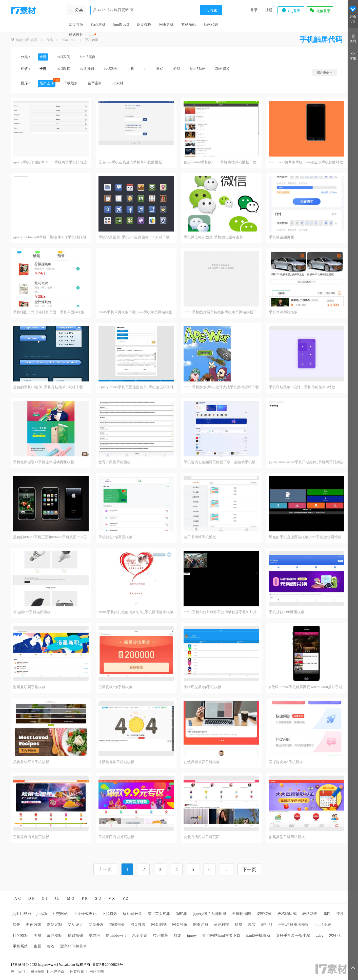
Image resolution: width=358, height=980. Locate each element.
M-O (71, 899)
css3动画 (111, 69)
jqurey (192, 935)
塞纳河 (94, 935)
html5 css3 (121, 25)
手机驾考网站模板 (283, 312)
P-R (85, 899)
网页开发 (96, 925)
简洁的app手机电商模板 (32, 612)
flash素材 (98, 25)
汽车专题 (140, 935)
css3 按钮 (87, 69)
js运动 (42, 914)
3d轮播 (182, 914)
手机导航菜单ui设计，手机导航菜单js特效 (302, 387)
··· (92, 35)
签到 (353, 38)
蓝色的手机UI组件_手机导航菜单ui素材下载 (48, 387)
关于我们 (18, 972)
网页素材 (166, 25)
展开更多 (325, 72)
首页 (34, 40)
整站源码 (188, 25)
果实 (252, 925)
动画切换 (222, 69)
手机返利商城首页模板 (31, 837)
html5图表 (323, 925)
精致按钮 (75, 935)
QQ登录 (291, 10)
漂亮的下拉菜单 (73, 946)
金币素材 (95, 83)
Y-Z (125, 899)
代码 (50, 40)
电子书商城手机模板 (200, 537)
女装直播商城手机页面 (202, 837)
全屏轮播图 (242, 914)
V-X (112, 899)
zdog (320, 935)
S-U (98, 899)
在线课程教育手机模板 (202, 762)
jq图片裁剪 (22, 914)
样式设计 (76, 35)
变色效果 (34, 925)
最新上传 (47, 83)
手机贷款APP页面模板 (287, 612)
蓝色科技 (222, 925)
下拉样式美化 (85, 914)
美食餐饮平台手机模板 (31, 762)
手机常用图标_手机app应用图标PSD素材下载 (134, 237)
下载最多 (71, 83)
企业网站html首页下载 (221, 935)
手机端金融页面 (281, 237)
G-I (44, 899)
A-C (18, 899)
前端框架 (117, 925)
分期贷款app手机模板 (115, 687)
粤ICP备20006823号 (108, 965)
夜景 (37, 946)
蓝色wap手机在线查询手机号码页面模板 (130, 162)
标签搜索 (77, 972)
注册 (269, 10)
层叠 (16, 925)
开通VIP (353, 15)
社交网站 (60, 914)
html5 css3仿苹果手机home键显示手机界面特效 (306, 162)
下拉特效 (110, 914)
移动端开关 (132, 914)
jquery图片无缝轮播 (210, 914)
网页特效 (76, 25)
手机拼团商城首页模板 (116, 837)
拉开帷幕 (161, 935)
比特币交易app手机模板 (202, 687)
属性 (327, 914)
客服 (353, 56)
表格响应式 (287, 914)
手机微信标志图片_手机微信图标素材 (213, 237)
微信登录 (320, 10)
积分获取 (38, 972)
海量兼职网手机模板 (29, 687)
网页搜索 (138, 925)
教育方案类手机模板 (115, 462)
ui (145, 69)
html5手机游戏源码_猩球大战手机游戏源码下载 (221, 387)
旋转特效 (264, 914)
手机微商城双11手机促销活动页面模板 (44, 462)
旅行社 (267, 925)
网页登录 (180, 925)
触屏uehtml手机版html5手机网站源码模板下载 (220, 162)
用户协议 (57, 972)
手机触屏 (92, 40)
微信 (160, 69)
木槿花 (335, 935)
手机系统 (20, 946)
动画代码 (211, 25)
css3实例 (63, 57)
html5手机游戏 (258, 935)
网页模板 (144, 25)
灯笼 (177, 935)
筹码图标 (55, 935)
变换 (340, 914)
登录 (254, 10)
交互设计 (75, 925)
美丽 (37, 935)
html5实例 (88, 57)
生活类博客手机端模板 (116, 762)
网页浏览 (159, 925)
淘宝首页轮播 (159, 914)
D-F (31, 899)
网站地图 (97, 972)
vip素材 (117, 83)
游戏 (177, 69)
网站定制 (55, 925)
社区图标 (20, 935)
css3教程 (63, 69)
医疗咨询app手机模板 (286, 762)
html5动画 (198, 69)
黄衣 (51, 946)
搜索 (211, 10)
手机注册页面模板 (294, 925)
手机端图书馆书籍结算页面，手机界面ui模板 (49, 312)
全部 (43, 57)
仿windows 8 (116, 935)
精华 (238, 925)
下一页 (249, 870)
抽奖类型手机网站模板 (287, 837)
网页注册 (201, 925)
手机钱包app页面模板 (115, 537)
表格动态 (310, 914)
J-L (57, 899)
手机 (131, 69)
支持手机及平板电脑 (293, 935)
